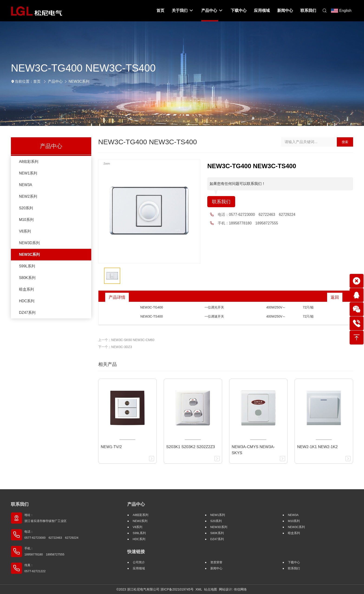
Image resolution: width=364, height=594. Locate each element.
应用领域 (139, 568)
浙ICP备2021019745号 (177, 589)
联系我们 (221, 202)
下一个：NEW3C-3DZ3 (115, 347)
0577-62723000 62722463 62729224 (262, 215)
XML (199, 589)
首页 (37, 81)
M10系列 (26, 220)
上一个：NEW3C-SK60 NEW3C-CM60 (126, 340)
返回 (335, 297)
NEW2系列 (28, 196)
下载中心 (294, 562)
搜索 (345, 142)
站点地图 (211, 589)
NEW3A (26, 185)
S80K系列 (27, 278)
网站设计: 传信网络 (233, 589)
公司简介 (139, 562)
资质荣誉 (216, 562)
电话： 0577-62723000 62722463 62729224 (51, 535)
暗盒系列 (26, 289)
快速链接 (136, 552)
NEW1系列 (28, 173)
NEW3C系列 (79, 81)
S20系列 (26, 208)
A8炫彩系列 (29, 162)
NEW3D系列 (29, 243)
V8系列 (25, 231)
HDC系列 (27, 301)
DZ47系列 (27, 313)
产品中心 (55, 81)
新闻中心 (216, 568)
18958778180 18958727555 (253, 223)
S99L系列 (27, 266)
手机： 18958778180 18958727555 (44, 551)
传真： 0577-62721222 (35, 568)
